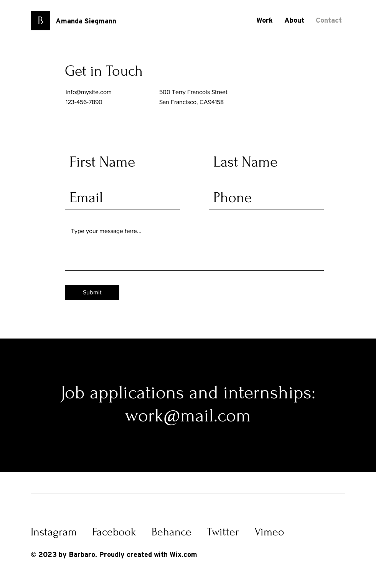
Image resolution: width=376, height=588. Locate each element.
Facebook (114, 532)
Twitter (223, 532)
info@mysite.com (89, 92)
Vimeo (269, 532)
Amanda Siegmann (86, 21)
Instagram (54, 532)
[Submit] (92, 292)
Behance (172, 532)
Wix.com (183, 555)
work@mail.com (188, 415)
